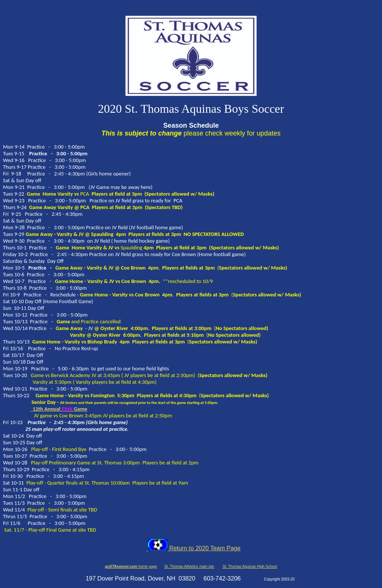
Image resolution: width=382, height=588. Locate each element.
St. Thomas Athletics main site (189, 567)
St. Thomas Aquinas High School (250, 567)
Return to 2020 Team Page (194, 548)
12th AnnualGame (59, 409)
